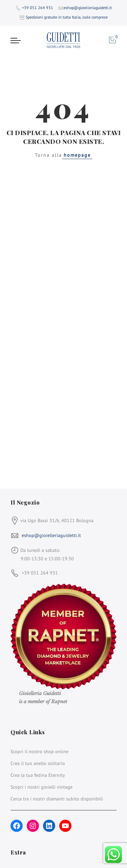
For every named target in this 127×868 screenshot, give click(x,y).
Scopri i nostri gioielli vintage (41, 787)
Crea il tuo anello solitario (38, 763)
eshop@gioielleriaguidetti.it (51, 535)
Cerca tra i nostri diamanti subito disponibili (57, 799)
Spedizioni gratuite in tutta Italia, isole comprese (67, 17)
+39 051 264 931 (38, 8)
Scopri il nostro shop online (39, 751)
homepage (77, 155)
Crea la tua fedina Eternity (38, 775)
